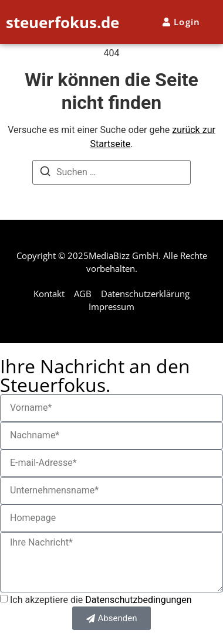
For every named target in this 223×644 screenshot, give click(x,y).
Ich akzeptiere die (101, 600)
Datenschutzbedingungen (138, 600)
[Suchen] (45, 173)
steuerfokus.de (62, 22)
